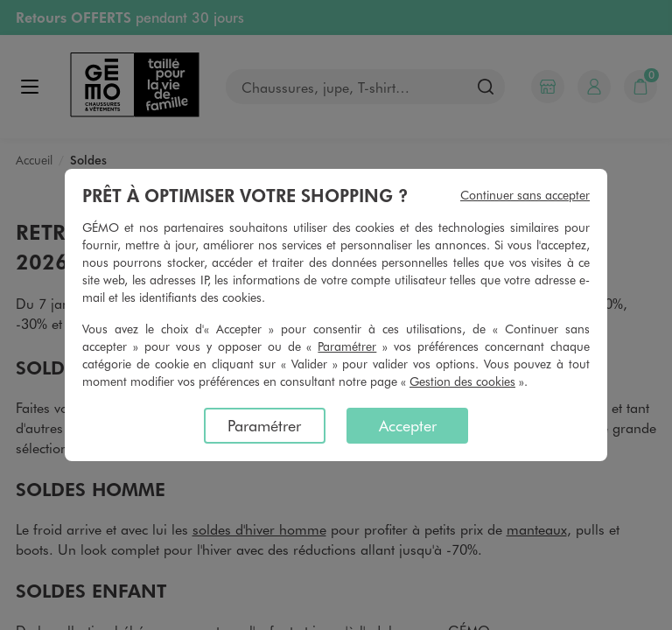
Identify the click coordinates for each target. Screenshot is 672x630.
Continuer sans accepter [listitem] (525, 195)
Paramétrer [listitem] (264, 425)
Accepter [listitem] (408, 425)
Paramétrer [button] (347, 346)
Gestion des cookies (462, 381)
